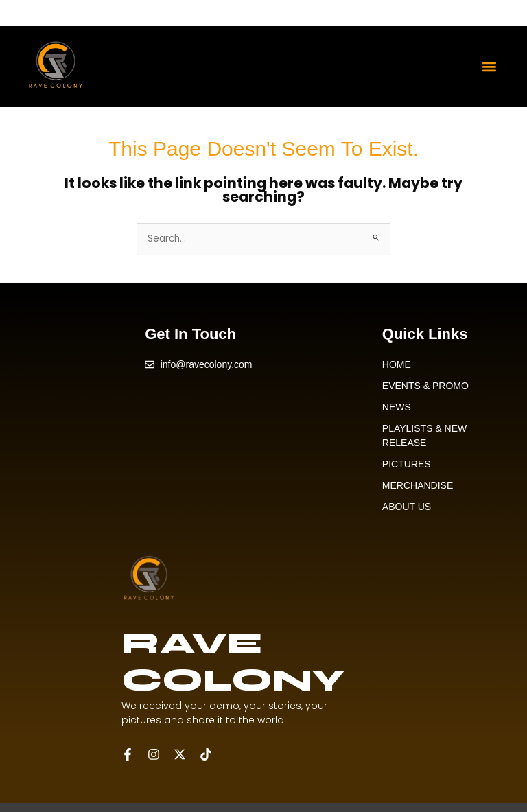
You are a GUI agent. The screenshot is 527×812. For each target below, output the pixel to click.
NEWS (397, 407)
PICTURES (407, 464)
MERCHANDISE (418, 485)
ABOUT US (407, 507)
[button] (490, 66)
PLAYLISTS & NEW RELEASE (424, 436)
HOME (397, 364)
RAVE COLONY (233, 662)
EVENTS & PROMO (425, 386)
